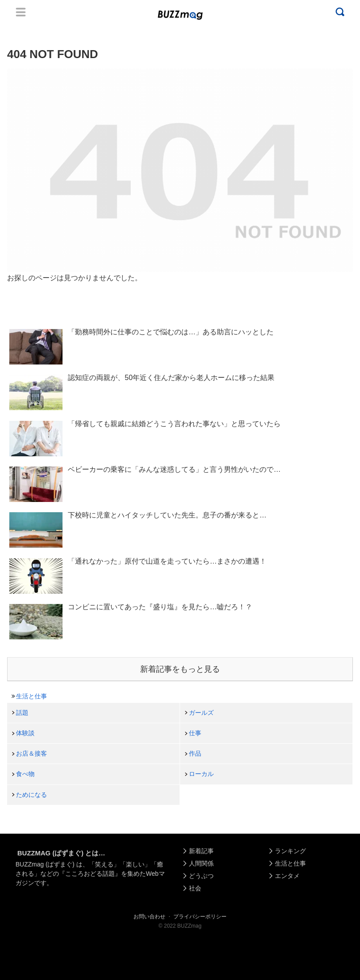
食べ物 (25, 774)
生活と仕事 (31, 696)
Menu (21, 12)
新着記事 (201, 851)
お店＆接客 (31, 753)
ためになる (31, 795)
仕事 (195, 733)
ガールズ (201, 713)
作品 (195, 753)
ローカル (201, 774)
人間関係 (201, 863)
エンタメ (287, 876)
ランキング (290, 851)
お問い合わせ (149, 917)
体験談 (25, 733)
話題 (22, 713)
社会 (195, 888)
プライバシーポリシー (200, 917)
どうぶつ (201, 876)
